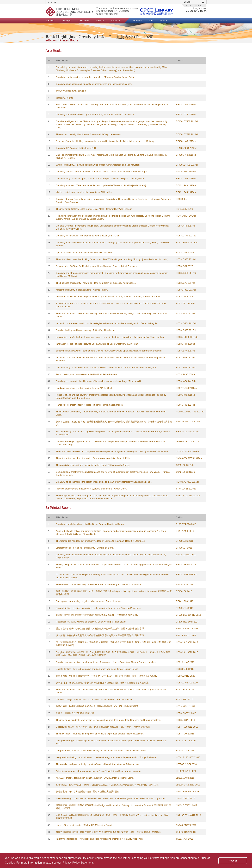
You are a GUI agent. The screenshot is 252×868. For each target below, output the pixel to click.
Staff (151, 21)
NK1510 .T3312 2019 (187, 805)
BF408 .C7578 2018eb (187, 134)
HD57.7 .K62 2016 (185, 734)
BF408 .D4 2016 (184, 548)
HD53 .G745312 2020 (187, 683)
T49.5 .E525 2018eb (186, 489)
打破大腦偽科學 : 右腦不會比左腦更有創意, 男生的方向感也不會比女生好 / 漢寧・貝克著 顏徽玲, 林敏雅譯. (109, 832)
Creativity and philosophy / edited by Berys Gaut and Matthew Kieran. (90, 524)
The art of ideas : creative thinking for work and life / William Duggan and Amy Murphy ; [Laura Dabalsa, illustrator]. (112, 259)
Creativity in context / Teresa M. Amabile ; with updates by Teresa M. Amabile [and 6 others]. (101, 185)
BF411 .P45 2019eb (186, 192)
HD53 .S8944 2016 (185, 720)
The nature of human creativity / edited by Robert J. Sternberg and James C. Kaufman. (99, 584)
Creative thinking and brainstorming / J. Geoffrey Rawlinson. (85, 330)
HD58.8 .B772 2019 (186, 741)
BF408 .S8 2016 (184, 591)
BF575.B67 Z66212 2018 (188, 615)
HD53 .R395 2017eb (186, 330)
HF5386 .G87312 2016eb (189, 422)
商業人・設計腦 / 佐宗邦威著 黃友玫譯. (75, 713)
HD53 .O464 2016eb (186, 323)
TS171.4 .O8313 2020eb (188, 496)
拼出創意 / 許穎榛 (65, 98)
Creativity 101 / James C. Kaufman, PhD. (76, 148)
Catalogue (66, 21)
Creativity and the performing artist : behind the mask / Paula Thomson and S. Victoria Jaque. (102, 172)
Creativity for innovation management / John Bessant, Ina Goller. (88, 236)
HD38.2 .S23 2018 (185, 669)
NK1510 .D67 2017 (185, 798)
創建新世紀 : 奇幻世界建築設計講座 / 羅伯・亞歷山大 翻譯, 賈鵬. (88, 792)
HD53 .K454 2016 (185, 690)
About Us (116, 21)
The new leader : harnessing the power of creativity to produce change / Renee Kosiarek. (100, 734)
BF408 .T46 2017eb (186, 172)
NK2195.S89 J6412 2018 (188, 815)
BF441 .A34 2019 (185, 601)
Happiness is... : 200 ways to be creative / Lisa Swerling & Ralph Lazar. (91, 622)
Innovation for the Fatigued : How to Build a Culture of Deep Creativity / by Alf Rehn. (97, 344)
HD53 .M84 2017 (184, 699)
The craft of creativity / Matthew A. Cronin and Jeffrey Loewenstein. (89, 134)
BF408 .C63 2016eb (186, 105)
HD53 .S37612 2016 (186, 713)
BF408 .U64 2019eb (186, 178)
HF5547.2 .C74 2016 (186, 764)
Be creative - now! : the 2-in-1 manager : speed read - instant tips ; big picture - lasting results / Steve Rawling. (110, 337)
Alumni (163, 21)
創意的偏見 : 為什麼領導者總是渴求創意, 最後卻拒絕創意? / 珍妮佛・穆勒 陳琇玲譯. (97, 706)
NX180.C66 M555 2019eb (189, 458)
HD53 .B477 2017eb (186, 236)
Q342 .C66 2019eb (185, 472)
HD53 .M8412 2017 (186, 706)
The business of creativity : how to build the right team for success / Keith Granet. (96, 283)
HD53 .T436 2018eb (186, 374)
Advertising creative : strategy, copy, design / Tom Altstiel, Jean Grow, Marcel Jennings (98, 771)
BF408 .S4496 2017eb (187, 165)
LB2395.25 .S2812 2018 (188, 785)
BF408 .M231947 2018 (187, 574)
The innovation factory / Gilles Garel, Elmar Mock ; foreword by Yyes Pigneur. (94, 209)
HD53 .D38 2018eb (185, 252)
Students (137, 21)
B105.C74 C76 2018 (186, 524)
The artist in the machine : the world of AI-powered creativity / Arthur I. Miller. (93, 458)
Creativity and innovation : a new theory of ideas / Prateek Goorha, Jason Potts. (95, 77)
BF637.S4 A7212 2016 (187, 629)
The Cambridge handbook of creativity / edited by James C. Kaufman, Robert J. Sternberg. (101, 541)
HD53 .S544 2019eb (186, 358)
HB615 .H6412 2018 (186, 635)
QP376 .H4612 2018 (186, 832)
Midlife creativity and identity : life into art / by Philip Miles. (84, 192)
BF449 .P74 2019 (185, 608)
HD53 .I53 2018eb (185, 297)
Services (50, 21)
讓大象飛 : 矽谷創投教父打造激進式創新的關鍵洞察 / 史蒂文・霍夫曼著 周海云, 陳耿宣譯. (100, 635)
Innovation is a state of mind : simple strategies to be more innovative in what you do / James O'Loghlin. (107, 323)
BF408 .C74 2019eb (186, 114)
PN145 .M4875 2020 (186, 825)
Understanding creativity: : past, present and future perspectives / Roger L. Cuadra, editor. (100, 178)
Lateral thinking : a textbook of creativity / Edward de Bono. (85, 548)
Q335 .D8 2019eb (185, 465)
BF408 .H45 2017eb (186, 141)
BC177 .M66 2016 (185, 531)
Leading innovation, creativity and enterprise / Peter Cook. (84, 388)
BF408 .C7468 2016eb (187, 121)
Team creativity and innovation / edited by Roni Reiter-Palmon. (87, 374)
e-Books (51, 40)
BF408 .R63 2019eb (186, 155)
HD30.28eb (182, 199)
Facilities (100, 21)
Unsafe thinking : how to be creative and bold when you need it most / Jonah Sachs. (97, 669)
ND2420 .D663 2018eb (187, 451)
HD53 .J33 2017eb (185, 303)
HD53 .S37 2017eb (185, 351)
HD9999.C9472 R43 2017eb (190, 412)
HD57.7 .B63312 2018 (187, 727)
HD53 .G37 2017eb (186, 266)
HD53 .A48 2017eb (185, 226)
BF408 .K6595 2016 (186, 565)
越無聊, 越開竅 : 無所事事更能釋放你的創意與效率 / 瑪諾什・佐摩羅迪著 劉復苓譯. (97, 615)
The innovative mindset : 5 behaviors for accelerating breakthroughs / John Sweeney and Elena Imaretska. (108, 720)
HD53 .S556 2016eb (186, 367)
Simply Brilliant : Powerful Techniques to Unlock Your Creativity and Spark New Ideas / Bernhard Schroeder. (109, 351)
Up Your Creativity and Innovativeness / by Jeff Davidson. (84, 252)
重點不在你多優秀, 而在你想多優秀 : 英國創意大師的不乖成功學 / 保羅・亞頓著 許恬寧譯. (100, 629)
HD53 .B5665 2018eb (187, 243)
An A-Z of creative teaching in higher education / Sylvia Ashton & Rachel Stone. (95, 778)
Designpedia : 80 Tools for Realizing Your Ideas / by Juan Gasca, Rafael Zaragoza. (97, 266)
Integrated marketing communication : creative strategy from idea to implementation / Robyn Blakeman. (107, 757)
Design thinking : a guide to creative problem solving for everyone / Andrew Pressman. (98, 608)
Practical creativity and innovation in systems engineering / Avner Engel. (91, 489)
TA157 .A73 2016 (185, 839)
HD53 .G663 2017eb (186, 273)
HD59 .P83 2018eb (185, 395)
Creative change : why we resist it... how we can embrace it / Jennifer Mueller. (94, 699)
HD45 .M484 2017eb (186, 216)
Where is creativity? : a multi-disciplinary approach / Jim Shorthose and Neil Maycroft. (98, 165)
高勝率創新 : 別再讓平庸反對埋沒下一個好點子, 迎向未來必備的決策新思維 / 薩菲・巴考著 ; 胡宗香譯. (106, 676)
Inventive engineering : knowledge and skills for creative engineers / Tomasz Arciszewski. (100, 839)
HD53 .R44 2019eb (185, 344)
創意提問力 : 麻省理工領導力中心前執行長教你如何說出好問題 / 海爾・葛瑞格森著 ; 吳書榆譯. (102, 683)
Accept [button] (233, 861)
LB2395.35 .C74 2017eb (188, 441)
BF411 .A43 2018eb (186, 185)
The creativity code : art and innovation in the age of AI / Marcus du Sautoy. (93, 465)
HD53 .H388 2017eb (186, 290)
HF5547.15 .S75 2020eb (188, 432)
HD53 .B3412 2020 (185, 676)
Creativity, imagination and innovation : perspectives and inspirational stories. (94, 84)
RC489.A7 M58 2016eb (188, 482)
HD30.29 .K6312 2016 (187, 652)
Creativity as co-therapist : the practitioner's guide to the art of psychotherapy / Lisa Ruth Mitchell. (104, 482)
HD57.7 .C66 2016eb (186, 388)
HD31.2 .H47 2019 (185, 662)
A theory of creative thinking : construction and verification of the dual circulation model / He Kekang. (105, 141)
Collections (83, 21)
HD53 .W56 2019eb (186, 381)
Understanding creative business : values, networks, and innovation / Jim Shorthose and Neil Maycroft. (106, 367)
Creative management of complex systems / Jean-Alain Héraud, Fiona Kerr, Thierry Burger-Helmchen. (106, 662)
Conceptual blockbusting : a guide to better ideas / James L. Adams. (89, 601)
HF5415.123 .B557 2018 (188, 757)
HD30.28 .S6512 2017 (187, 642)
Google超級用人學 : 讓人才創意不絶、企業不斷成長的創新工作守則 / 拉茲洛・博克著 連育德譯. (103, 727)
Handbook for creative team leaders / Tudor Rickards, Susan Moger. (89, 405)
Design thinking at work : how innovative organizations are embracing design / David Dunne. (101, 750)
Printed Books (69, 40)
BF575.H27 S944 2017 (187, 622)
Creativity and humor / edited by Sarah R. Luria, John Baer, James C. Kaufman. (95, 114)
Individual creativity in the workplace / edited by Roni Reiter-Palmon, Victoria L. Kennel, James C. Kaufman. (109, 297)
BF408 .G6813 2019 (186, 555)
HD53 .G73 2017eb (186, 283)
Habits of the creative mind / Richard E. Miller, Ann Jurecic (84, 825)
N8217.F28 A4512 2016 (188, 792)
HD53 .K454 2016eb (186, 313)
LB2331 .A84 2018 (185, 778)
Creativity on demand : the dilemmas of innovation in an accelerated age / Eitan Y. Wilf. (99, 381)
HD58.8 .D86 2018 (185, 750)
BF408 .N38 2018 (185, 584)
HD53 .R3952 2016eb (187, 337)
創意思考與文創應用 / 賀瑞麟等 (71, 91)
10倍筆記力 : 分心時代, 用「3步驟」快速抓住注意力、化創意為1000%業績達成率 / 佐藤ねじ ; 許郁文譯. (107, 785)
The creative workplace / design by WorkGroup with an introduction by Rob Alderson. (98, 764)
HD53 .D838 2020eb (186, 259)
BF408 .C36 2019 (185, 541)
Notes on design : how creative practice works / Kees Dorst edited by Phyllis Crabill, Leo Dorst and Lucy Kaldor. (111, 798)
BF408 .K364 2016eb (186, 148)
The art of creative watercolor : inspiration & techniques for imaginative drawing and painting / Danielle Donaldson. (112, 451)
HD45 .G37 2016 (184, 209)
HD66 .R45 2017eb (185, 405)
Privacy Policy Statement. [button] (78, 863)
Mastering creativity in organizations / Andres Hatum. (82, 290)
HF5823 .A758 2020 (186, 771)
